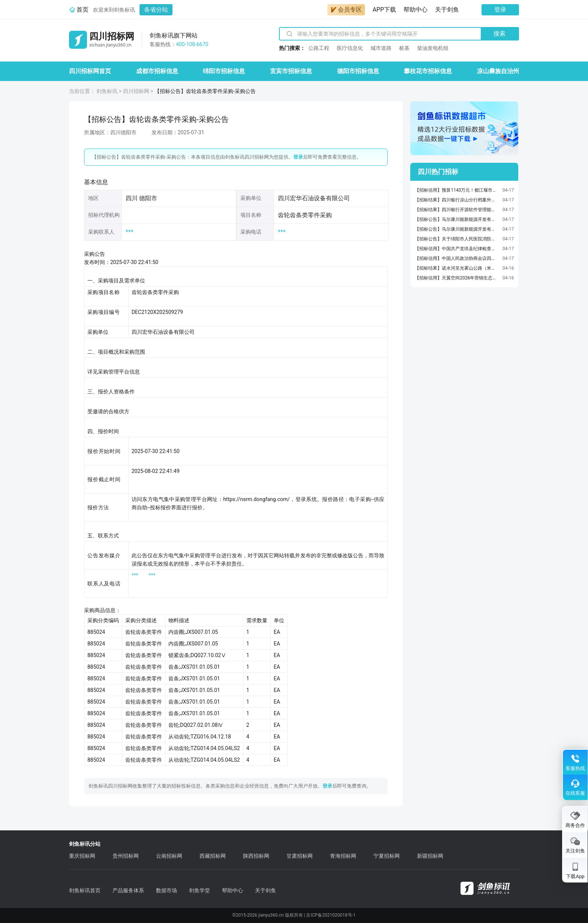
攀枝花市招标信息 (428, 71)
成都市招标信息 (157, 71)
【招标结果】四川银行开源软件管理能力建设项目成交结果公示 (457, 210)
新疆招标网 (430, 856)
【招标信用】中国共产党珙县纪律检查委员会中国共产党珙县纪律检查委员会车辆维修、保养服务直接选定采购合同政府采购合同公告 (457, 249)
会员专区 (346, 10)
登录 (500, 10)
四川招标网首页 (90, 71)
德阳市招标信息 (358, 71)
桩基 (404, 48)
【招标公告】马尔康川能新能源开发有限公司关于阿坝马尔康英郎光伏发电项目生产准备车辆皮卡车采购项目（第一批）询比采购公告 (457, 229)
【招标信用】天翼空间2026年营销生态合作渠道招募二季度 (457, 278)
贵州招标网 (126, 856)
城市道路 (381, 48)
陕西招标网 (256, 856)
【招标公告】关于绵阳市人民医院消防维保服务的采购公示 (457, 239)
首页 (82, 10)
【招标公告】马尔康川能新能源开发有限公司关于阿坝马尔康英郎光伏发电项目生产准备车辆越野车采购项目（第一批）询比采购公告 (457, 219)
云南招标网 (169, 856)
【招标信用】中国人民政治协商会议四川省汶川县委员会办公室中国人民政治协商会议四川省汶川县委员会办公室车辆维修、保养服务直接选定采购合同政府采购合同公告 (457, 258)
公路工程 (319, 48)
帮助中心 (415, 10)
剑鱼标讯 (107, 91)
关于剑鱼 (447, 10)
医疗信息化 (350, 48)
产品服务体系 (128, 890)
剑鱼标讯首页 (85, 890)
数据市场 (166, 890)
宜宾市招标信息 (291, 71)
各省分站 (156, 10)
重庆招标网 (82, 856)
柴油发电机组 (433, 48)
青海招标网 (343, 856)
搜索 (499, 34)
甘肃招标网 (300, 856)
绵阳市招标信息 (224, 71)
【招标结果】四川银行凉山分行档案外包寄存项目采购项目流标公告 (457, 200)
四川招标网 (136, 91)
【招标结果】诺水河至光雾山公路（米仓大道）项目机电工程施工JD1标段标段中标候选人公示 (457, 268)
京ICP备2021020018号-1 (331, 915)
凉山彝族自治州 (498, 71)
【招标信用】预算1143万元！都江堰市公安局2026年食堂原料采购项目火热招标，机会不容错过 (457, 190)
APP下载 (384, 10)
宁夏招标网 (387, 856)
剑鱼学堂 (199, 890)
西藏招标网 (213, 856)
